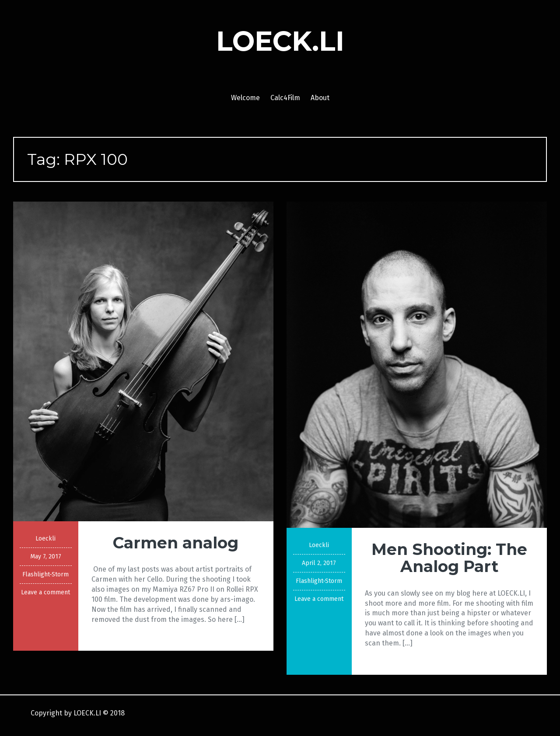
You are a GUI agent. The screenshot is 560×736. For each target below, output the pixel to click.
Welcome (245, 98)
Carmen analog (176, 543)
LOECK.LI (280, 41)
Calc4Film (285, 98)
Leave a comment (45, 592)
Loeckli (45, 539)
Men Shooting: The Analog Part (449, 558)
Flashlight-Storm (45, 574)
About (320, 98)
